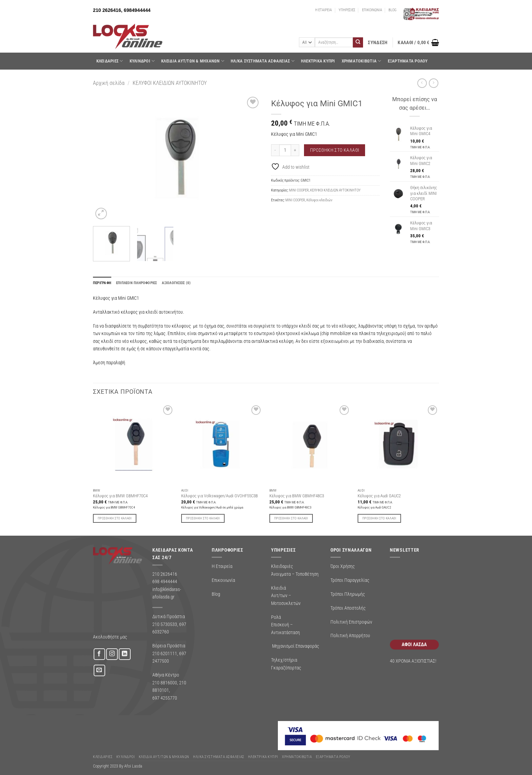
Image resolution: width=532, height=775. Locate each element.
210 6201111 (165, 653)
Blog (216, 594)
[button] (378, 43)
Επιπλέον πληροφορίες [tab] (137, 283)
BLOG (393, 10)
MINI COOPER (299, 190)
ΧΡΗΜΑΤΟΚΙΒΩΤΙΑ (362, 61)
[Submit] (358, 42)
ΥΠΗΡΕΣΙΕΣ (347, 10)
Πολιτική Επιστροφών (351, 622)
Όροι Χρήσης (343, 566)
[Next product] (422, 83)
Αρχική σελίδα (109, 83)
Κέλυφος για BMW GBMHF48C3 (297, 496)
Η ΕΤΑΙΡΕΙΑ (324, 10)
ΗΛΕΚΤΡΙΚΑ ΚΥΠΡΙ (318, 61)
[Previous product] (433, 83)
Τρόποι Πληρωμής (348, 594)
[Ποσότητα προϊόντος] (285, 150)
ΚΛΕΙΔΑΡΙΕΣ (110, 61)
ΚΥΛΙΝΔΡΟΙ (142, 61)
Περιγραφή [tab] (102, 283)
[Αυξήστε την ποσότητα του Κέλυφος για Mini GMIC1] (295, 150)
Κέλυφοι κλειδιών (319, 200)
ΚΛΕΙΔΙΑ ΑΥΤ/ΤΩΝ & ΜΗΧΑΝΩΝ (193, 61)
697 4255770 (165, 698)
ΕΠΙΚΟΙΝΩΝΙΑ (372, 10)
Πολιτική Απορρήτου (350, 635)
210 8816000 (165, 683)
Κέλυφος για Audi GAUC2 (379, 496)
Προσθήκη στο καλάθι (335, 150)
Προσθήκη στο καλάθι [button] (115, 518)
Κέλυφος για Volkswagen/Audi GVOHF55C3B (220, 496)
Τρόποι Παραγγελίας (350, 580)
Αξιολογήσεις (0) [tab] (176, 283)
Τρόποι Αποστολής (348, 608)
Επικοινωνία (223, 580)
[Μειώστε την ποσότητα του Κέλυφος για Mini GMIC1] (275, 150)
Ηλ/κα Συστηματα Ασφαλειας (263, 61)
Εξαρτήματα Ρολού (408, 61)
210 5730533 (165, 624)
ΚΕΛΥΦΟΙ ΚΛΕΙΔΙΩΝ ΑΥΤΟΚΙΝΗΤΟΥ (170, 83)
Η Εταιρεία (222, 566)
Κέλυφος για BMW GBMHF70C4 (120, 496)
